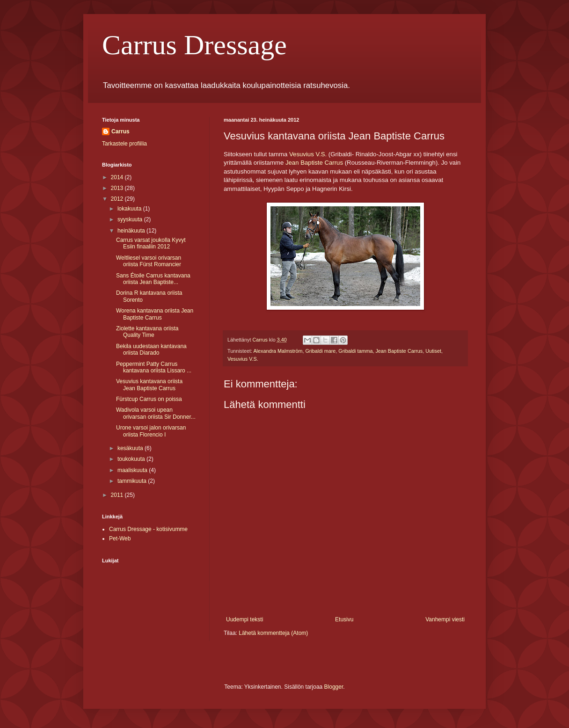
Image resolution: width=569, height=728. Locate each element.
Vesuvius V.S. (243, 359)
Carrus (120, 131)
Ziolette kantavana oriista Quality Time (147, 332)
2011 (118, 495)
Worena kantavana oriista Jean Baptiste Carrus (155, 314)
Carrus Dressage (194, 45)
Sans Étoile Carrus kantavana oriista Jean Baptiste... (153, 279)
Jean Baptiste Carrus (314, 163)
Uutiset (433, 351)
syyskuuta (131, 219)
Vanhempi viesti (445, 619)
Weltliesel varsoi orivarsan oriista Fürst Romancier (149, 261)
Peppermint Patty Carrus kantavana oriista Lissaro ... (154, 367)
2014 (118, 177)
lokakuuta (130, 209)
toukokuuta (132, 459)
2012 (118, 199)
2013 (118, 188)
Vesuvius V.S (307, 154)
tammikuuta (133, 481)
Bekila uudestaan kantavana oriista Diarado (151, 349)
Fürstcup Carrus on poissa (149, 399)
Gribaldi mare (320, 351)
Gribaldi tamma (355, 351)
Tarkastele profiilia (124, 144)
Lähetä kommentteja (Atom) (273, 633)
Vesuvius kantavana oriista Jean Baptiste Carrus (149, 385)
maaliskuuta (133, 470)
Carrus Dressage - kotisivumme (148, 529)
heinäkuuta (132, 231)
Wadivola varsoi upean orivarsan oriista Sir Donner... (156, 413)
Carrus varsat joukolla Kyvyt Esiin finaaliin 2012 (151, 243)
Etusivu (344, 619)
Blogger (334, 687)
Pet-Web (120, 539)
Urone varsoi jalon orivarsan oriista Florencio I (151, 431)
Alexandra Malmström (278, 351)
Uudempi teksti (244, 619)
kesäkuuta (131, 448)
